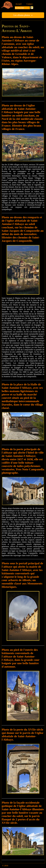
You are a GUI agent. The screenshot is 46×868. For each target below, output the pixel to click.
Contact (30, 4)
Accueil (19, 4)
